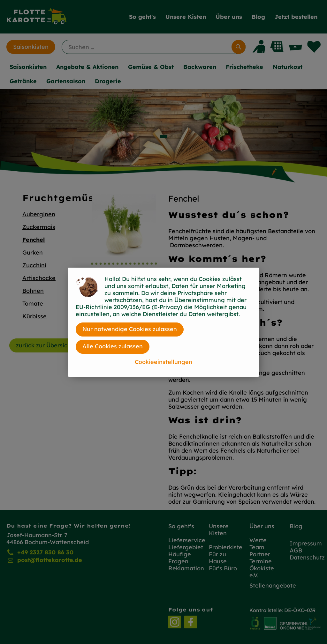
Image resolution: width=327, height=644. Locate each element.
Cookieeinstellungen (163, 362)
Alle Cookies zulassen (113, 346)
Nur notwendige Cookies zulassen (130, 329)
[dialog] (163, 322)
